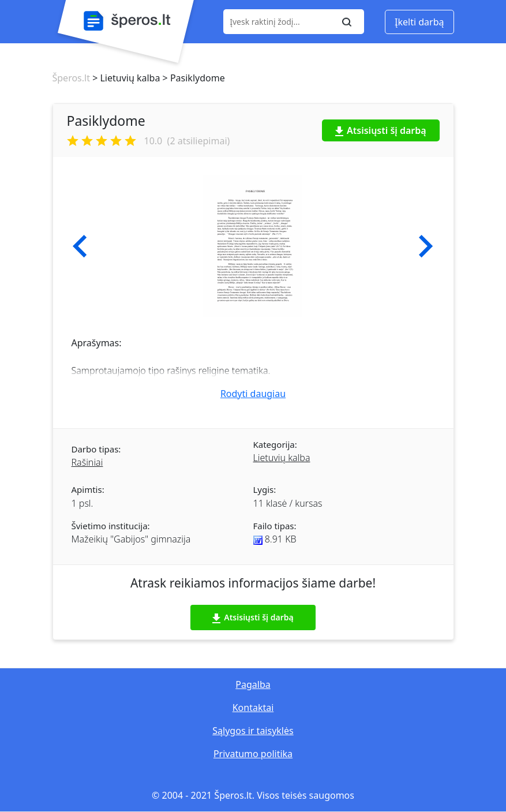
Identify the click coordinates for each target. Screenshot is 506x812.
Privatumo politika (253, 754)
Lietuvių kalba (282, 458)
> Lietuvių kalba (125, 78)
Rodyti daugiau (253, 394)
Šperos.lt (71, 78)
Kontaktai (253, 708)
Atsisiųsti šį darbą (381, 130)
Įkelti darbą (419, 22)
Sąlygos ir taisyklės (253, 731)
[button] (80, 246)
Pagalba (253, 684)
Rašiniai (87, 462)
